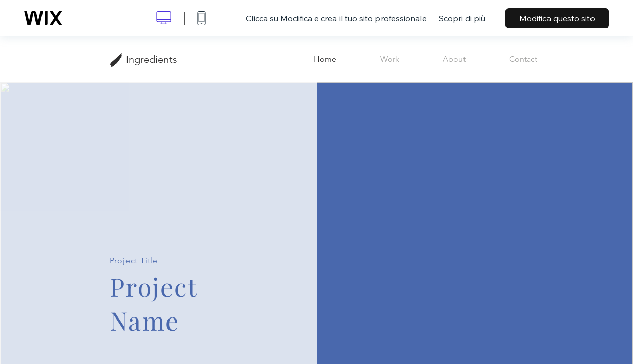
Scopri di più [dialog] (462, 18)
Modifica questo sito (557, 18)
